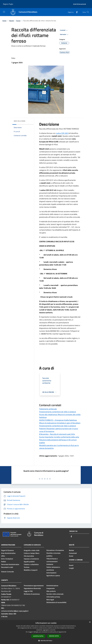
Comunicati (73, 553)
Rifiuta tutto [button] (54, 636)
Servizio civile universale (55, 594)
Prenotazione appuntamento (34, 586)
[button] (46, 641)
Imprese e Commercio (31, 559)
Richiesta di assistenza (32, 594)
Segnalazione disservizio (32, 588)
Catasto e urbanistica (31, 564)
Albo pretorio (51, 591)
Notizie (71, 550)
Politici (4, 562)
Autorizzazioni (51, 573)
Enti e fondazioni (7, 559)
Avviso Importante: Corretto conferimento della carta (59, 437)
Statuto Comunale (7, 572)
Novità (12, 21)
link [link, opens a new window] (65, 632)
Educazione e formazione (55, 550)
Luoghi (71, 568)
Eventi (71, 565)
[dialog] (46, 632)
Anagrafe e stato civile (32, 550)
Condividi (64, 30)
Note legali (50, 600)
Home (4, 21)
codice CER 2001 (62, 133)
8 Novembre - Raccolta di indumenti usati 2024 (57, 434)
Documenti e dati (7, 567)
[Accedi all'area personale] (80, 4)
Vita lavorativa (29, 556)
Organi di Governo (7, 550)
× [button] (90, 622)
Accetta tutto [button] (38, 636)
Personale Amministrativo (10, 564)
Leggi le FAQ (28, 591)
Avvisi (18, 21)
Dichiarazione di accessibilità (56, 602)
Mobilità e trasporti (31, 570)
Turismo (27, 567)
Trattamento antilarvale (48, 409)
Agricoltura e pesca (53, 576)
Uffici (3, 556)
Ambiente (50, 564)
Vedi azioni (64, 34)
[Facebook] (76, 12)
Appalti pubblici (29, 562)
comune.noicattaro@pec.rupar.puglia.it (15, 611)
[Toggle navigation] (4, 12)
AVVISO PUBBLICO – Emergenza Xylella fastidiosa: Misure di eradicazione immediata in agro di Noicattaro (60, 422)
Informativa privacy (53, 597)
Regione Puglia (8, 4)
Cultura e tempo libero (32, 553)
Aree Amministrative (8, 553)
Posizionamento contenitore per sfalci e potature (58, 412)
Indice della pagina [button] (19, 121)
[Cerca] (88, 12)
